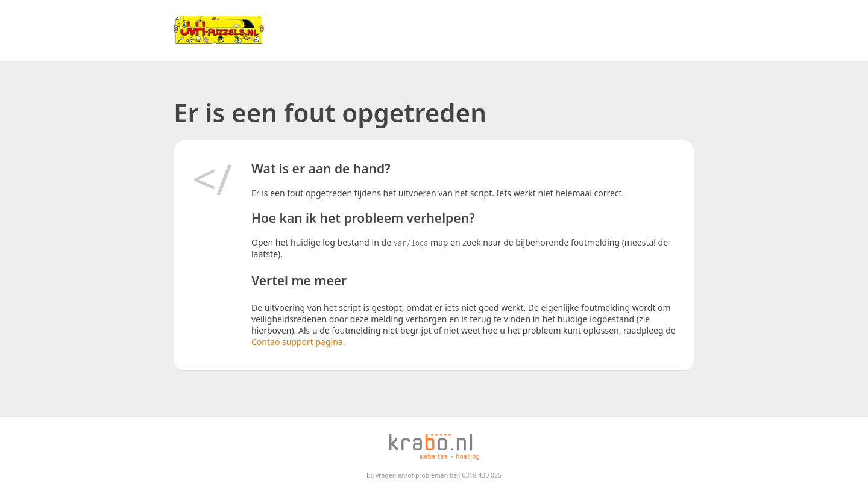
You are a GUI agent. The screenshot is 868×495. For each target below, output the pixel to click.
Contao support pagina (297, 342)
